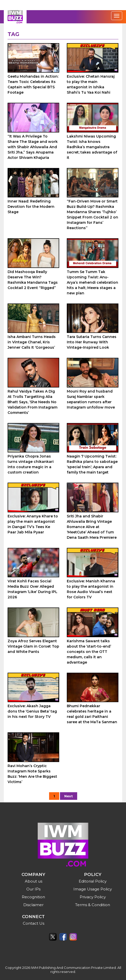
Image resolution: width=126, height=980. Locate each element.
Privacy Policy (93, 897)
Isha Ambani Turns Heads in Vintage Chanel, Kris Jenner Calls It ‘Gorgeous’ (32, 342)
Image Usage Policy (93, 889)
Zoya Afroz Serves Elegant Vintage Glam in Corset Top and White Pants (33, 646)
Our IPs (33, 889)
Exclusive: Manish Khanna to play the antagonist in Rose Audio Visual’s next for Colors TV (91, 589)
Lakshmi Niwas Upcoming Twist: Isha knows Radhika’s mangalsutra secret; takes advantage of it (92, 147)
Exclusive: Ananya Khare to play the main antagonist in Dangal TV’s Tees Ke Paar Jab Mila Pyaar (33, 524)
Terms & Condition (93, 905)
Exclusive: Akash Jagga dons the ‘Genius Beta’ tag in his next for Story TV (32, 711)
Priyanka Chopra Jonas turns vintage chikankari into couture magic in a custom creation (31, 464)
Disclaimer (33, 905)
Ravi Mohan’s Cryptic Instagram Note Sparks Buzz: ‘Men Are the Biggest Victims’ (32, 774)
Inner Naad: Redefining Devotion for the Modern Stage (31, 207)
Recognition (33, 897)
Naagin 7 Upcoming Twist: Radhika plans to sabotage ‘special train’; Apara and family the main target (92, 464)
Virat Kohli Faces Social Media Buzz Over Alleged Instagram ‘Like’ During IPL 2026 (33, 589)
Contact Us (34, 923)
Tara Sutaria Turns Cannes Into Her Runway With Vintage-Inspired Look (92, 342)
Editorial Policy (93, 881)
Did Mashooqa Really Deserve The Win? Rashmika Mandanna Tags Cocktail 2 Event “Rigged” (33, 280)
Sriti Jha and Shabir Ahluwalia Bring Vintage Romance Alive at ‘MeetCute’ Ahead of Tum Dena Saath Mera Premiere (92, 527)
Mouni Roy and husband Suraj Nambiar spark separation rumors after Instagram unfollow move (91, 399)
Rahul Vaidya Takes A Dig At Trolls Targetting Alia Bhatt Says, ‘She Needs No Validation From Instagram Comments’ (33, 402)
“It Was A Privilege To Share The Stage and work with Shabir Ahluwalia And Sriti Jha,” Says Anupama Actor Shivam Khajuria (33, 147)
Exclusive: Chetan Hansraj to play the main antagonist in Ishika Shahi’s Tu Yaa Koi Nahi (91, 84)
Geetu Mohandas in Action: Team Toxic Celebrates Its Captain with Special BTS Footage (33, 84)
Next (69, 796)
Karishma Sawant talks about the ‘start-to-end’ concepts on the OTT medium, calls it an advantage (89, 652)
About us (34, 881)
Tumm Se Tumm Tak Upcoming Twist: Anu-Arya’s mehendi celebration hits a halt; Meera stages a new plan (92, 282)
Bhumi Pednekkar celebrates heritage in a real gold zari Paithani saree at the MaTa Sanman (92, 714)
